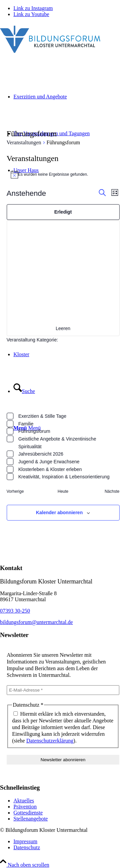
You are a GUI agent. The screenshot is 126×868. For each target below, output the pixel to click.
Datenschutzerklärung (50, 741)
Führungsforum (34, 431)
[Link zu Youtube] (31, 14)
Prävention (25, 807)
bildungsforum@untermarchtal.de (36, 622)
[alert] (63, 174)
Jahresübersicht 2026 (41, 454)
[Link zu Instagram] (33, 8)
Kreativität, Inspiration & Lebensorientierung (64, 477)
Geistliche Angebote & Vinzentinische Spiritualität (57, 443)
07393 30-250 (15, 611)
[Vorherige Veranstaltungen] (15, 492)
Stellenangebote (31, 819)
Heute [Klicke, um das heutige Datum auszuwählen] (63, 491)
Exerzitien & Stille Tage (43, 416)
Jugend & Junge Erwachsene (49, 462)
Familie (26, 424)
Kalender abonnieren (59, 512)
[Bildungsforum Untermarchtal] (50, 54)
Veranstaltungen (24, 142)
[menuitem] (70, 842)
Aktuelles (24, 801)
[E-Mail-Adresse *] (63, 690)
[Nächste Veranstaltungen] (112, 492)
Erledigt (63, 212)
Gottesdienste (28, 813)
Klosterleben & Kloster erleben (50, 469)
